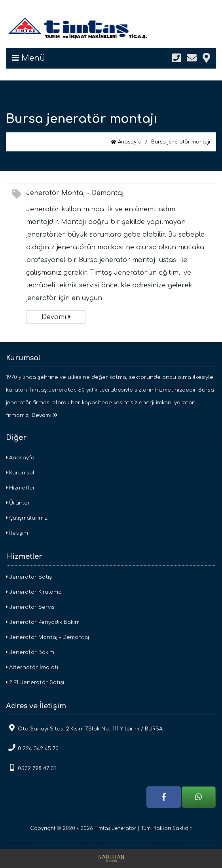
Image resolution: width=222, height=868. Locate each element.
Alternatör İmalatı (32, 667)
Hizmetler (21, 488)
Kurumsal (20, 473)
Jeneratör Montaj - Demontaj (75, 193)
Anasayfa (126, 142)
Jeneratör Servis (30, 607)
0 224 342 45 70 (32, 748)
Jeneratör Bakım (30, 652)
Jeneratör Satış (29, 577)
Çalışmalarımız (27, 518)
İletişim (17, 533)
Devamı (56, 317)
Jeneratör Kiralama (34, 592)
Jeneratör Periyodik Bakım (43, 622)
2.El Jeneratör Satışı (35, 683)
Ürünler (18, 503)
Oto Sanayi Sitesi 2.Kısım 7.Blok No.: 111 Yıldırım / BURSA (84, 728)
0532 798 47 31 (31, 768)
